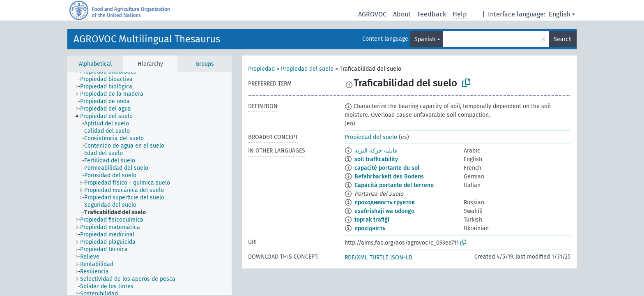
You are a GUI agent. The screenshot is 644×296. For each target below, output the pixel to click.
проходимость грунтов (385, 202)
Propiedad (261, 69)
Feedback (432, 14)
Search (563, 39)
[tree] (149, 184)
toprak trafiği (372, 220)
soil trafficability (376, 159)
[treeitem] (110, 79)
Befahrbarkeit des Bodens (389, 177)
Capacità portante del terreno (394, 185)
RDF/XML (356, 258)
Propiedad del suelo (307, 69)
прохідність (370, 228)
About (402, 14)
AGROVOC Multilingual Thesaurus (147, 39)
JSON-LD (401, 258)
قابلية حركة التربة (376, 151)
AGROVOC (372, 14)
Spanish (425, 39)
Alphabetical (95, 64)
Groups (205, 64)
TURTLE (379, 258)
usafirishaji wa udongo (384, 211)
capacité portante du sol (387, 168)
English (559, 14)
